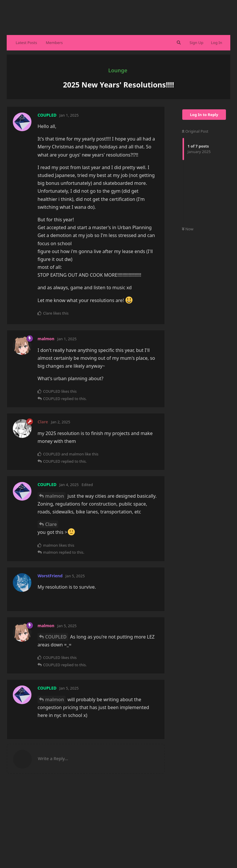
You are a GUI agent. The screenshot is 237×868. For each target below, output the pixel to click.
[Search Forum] (178, 43)
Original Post (195, 131)
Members (54, 43)
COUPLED (56, 637)
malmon (55, 496)
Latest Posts (26, 43)
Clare (51, 524)
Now (188, 229)
